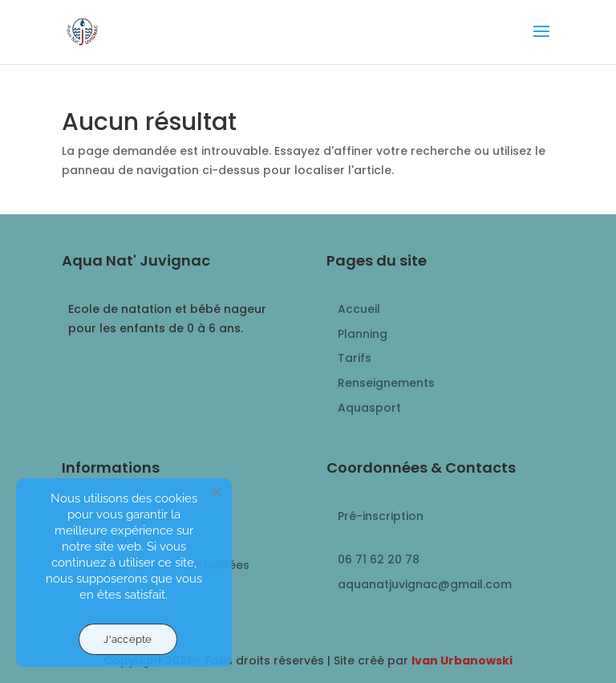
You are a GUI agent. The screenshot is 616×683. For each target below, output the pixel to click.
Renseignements (386, 383)
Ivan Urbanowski (462, 661)
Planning (363, 334)
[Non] (216, 492)
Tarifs (355, 358)
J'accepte (128, 639)
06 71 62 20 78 (379, 559)
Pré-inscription (381, 516)
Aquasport (369, 408)
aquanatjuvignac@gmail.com (425, 584)
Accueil (359, 309)
